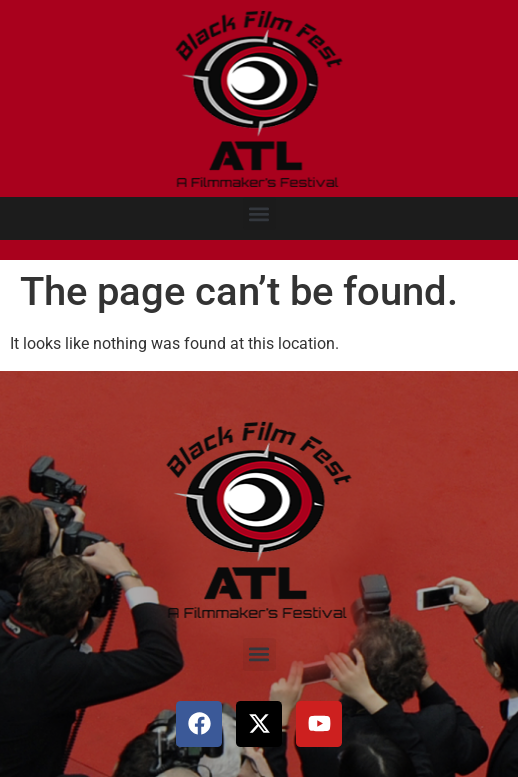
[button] (259, 213)
